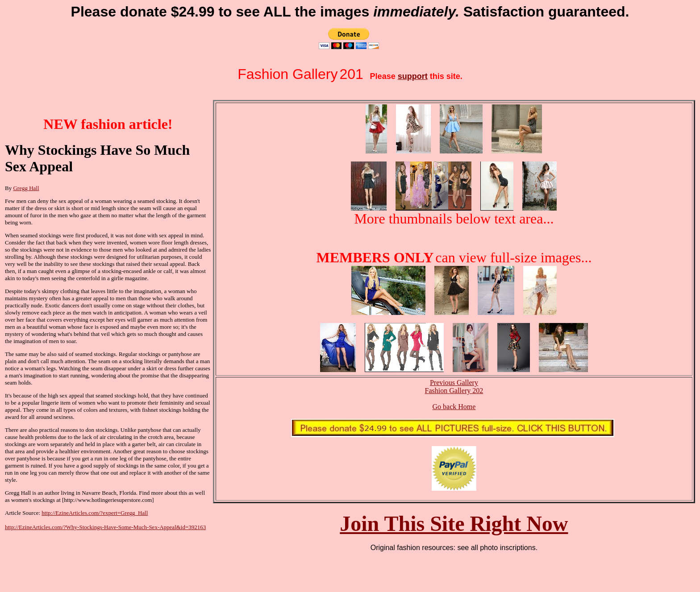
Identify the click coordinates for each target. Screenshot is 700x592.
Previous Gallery (454, 383)
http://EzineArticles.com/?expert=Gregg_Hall (95, 513)
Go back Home (454, 407)
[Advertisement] (50, 559)
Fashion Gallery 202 (454, 391)
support (413, 76)
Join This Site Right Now (454, 524)
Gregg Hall (26, 188)
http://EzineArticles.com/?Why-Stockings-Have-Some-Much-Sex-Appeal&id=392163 (105, 527)
